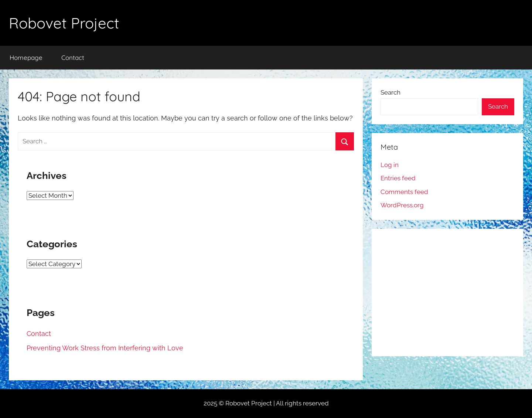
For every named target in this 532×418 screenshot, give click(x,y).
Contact (73, 57)
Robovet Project (64, 23)
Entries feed (398, 178)
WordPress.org (402, 205)
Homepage (26, 57)
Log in (390, 165)
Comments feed (404, 192)
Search (391, 92)
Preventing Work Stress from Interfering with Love (105, 348)
